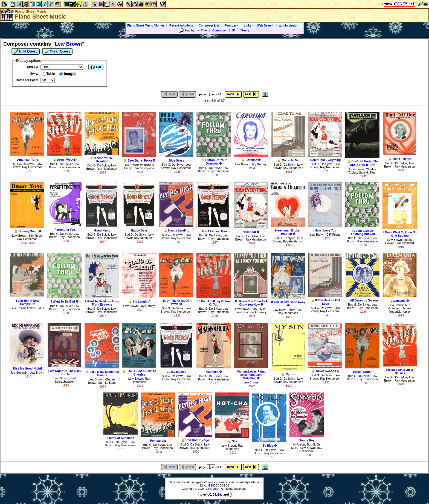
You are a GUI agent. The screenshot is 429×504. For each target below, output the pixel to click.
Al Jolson (299, 444)
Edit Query (26, 51)
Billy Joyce (259, 309)
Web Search (265, 25)
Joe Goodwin (19, 373)
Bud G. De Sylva (24, 164)
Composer (220, 30)
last (251, 94)
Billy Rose (35, 236)
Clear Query (57, 51)
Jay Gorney (259, 164)
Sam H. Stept (368, 172)
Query (245, 30)
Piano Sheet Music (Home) (146, 25)
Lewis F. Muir (36, 308)
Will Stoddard (405, 243)
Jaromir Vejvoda (143, 168)
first (169, 94)
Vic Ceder (212, 489)
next (233, 94)
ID (234, 30)
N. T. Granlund (400, 307)
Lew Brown (131, 165)
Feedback (231, 25)
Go (96, 67)
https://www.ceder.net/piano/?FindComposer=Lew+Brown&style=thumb (215, 482)
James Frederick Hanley (251, 312)
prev (187, 94)
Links (248, 25)
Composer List (209, 25)
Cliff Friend (333, 235)
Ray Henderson (32, 167)
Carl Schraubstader (65, 380)
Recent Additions (181, 25)
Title (204, 30)
